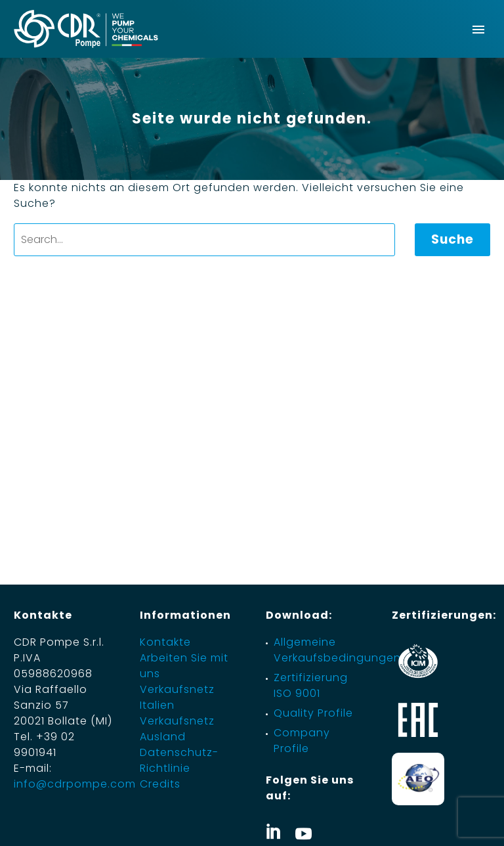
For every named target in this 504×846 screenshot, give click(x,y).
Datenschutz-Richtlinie (179, 760)
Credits (160, 784)
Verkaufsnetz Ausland (177, 729)
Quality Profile (313, 713)
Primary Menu (478, 30)
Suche (452, 239)
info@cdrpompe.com (75, 784)
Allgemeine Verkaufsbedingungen (337, 650)
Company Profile (302, 741)
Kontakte (165, 642)
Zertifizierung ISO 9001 (311, 685)
